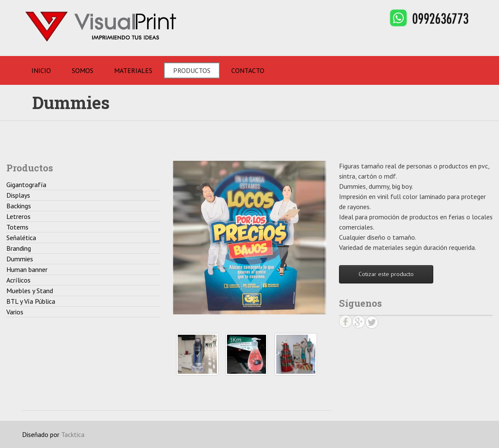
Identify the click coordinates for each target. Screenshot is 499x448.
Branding (19, 248)
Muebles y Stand (30, 291)
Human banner (27, 269)
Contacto (248, 70)
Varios (15, 312)
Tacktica (73, 434)
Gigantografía (26, 185)
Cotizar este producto (386, 274)
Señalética (21, 238)
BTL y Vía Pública (31, 301)
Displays (18, 195)
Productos (192, 70)
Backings (19, 206)
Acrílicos (18, 280)
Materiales (133, 70)
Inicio (41, 70)
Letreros (18, 216)
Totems (17, 227)
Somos (83, 70)
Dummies (20, 259)
